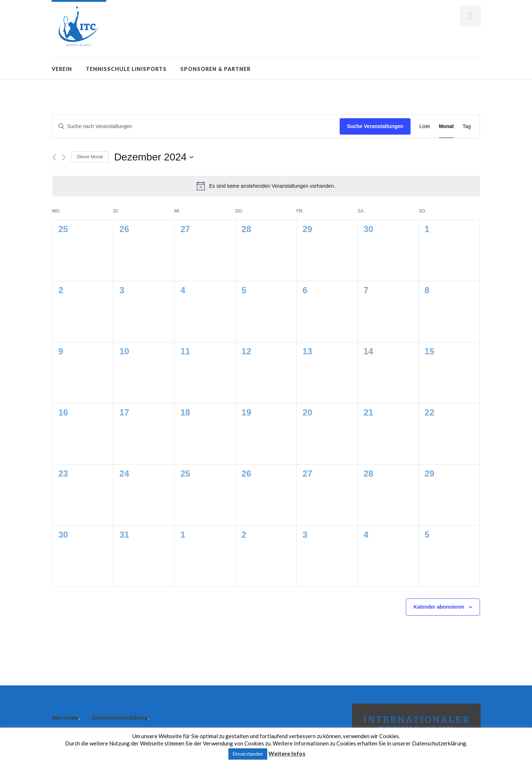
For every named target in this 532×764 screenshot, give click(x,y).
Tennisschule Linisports (126, 69)
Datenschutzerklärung (120, 718)
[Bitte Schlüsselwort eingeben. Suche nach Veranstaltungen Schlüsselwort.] (196, 126)
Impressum (65, 718)
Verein (62, 69)
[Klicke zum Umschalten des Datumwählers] (154, 157)
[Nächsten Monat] (64, 157)
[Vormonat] (54, 157)
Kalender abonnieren (439, 607)
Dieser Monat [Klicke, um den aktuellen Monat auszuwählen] (90, 157)
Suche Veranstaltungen (375, 126)
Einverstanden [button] (248, 754)
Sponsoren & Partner (215, 69)
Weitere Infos (287, 753)
